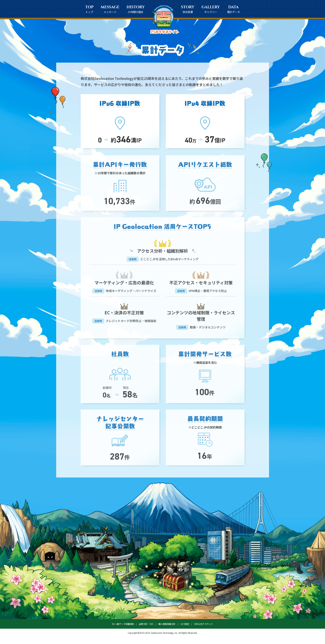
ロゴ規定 (185, 624)
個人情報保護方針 (167, 624)
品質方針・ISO (146, 624)
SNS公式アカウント (204, 624)
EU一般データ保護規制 (123, 624)
